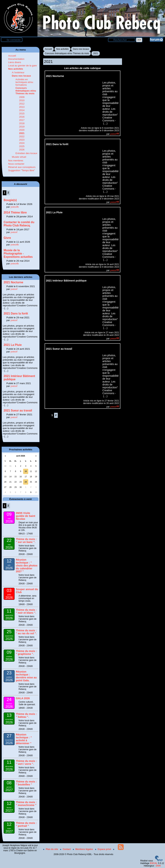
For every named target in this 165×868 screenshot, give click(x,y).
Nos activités (62, 49)
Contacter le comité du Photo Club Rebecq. (19, 224)
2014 (22, 110)
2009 (22, 97)
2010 (22, 100)
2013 (22, 107)
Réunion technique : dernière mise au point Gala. (26, 676)
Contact (66, 849)
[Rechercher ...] (122, 40)
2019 (22, 127)
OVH (158, 866)
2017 (22, 120)
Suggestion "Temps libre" (21, 170)
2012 (22, 104)
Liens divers (15, 62)
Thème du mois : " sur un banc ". (26, 541)
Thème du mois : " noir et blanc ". (26, 611)
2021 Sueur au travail (18, 410)
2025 (22, 146)
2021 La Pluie (13, 345)
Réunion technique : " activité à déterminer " (24, 739)
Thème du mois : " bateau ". (26, 715)
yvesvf (113, 134)
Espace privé (103, 849)
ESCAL (154, 863)
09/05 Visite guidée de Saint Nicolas (25, 516)
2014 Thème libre (15, 212)
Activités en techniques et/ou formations (24, 82)
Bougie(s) (10, 200)
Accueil (49, 49)
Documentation (16, 59)
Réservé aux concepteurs (22, 167)
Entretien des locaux (26, 153)
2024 (22, 143)
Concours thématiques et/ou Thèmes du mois (67, 53)
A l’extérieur (18, 72)
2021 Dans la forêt (16, 313)
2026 (22, 150)
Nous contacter (16, 164)
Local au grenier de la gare (22, 66)
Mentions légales (83, 849)
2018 (22, 123)
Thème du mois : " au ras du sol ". (26, 632)
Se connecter (14, 40)
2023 (22, 140)
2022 (22, 136)
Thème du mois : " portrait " (26, 824)
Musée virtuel (19, 157)
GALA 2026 (23, 698)
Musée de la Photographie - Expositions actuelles (18, 254)
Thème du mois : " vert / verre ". (26, 762)
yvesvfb (15, 207)
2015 (22, 113)
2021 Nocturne (13, 282)
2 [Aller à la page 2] (56, 415)
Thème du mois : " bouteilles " (26, 783)
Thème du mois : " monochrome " (26, 804)
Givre (7, 238)
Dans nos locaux (81, 49)
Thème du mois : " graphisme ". (26, 653)
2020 (22, 130)
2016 (22, 117)
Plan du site (51, 849)
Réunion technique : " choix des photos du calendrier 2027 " (27, 566)
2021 (96, 53)
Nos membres (16, 161)
